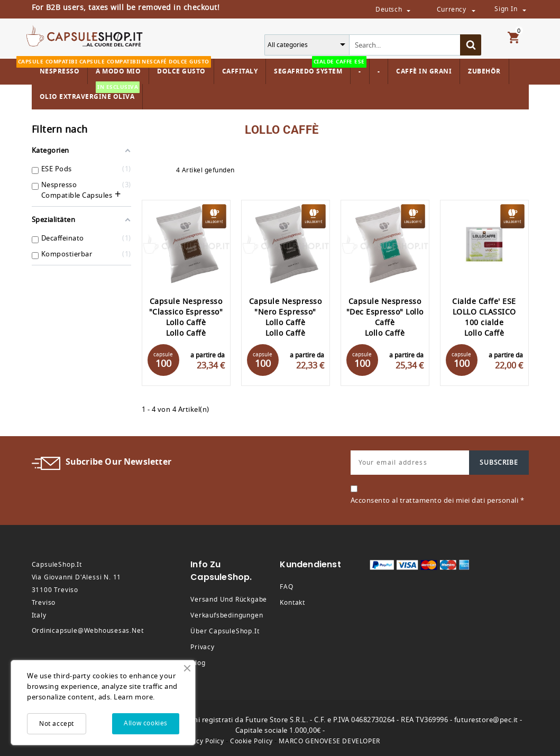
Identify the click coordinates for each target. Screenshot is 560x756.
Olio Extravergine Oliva (90, 93)
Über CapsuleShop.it (225, 631)
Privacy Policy (202, 741)
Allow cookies (146, 723)
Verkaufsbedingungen (227, 615)
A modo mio (117, 67)
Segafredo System (311, 67)
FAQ (286, 587)
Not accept (57, 724)
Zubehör (484, 71)
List (166, 170)
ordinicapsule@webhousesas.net (88, 631)
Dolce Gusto (180, 67)
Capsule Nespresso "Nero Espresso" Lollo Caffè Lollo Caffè (286, 317)
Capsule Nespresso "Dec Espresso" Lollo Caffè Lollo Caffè (385, 317)
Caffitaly (240, 71)
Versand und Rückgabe (229, 600)
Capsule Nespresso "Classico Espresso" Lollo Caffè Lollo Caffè (186, 317)
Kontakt (292, 603)
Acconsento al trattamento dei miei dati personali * (438, 500)
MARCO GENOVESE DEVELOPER (329, 741)
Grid (147, 170)
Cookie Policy (251, 741)
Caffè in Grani (424, 71)
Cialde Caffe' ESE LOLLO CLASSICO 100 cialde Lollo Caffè (484, 317)
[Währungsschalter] (473, 10)
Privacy (203, 647)
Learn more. (134, 697)
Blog (198, 663)
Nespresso (58, 67)
